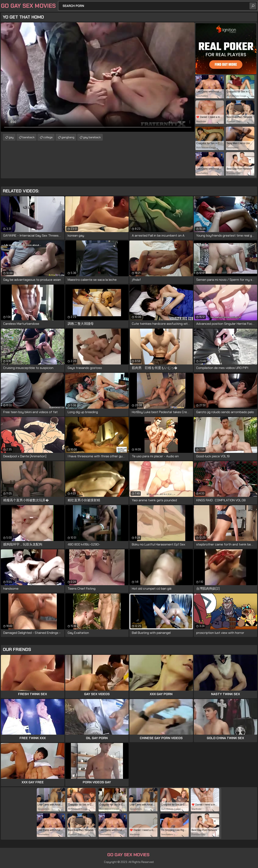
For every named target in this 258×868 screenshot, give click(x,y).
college (48, 137)
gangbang (68, 137)
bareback (28, 137)
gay (11, 137)
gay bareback (92, 137)
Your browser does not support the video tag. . (98, 77)
